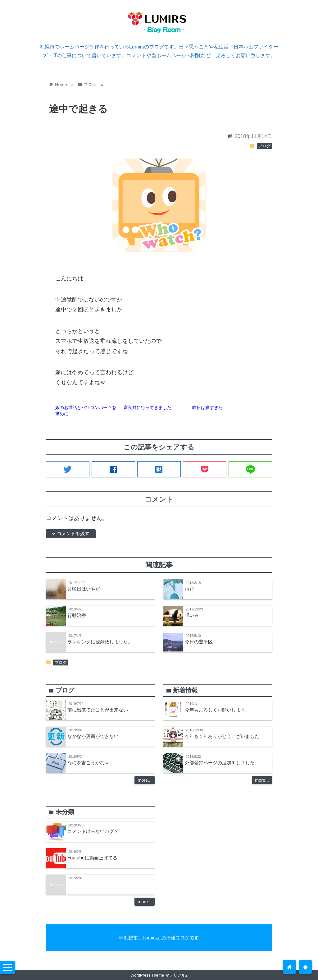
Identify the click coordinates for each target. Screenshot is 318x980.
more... (145, 780)
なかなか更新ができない (93, 736)
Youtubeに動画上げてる (92, 858)
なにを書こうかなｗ (88, 763)
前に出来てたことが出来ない (98, 710)
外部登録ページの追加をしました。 (222, 763)
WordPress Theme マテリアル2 (159, 975)
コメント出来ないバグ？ (93, 831)
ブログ (264, 146)
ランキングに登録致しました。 (100, 642)
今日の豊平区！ (201, 642)
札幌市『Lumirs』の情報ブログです (161, 938)
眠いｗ (192, 615)
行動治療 (77, 615)
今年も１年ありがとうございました (222, 736)
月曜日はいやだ (84, 589)
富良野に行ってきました (148, 407)
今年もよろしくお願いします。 (217, 710)
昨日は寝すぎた (207, 407)
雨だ (189, 589)
